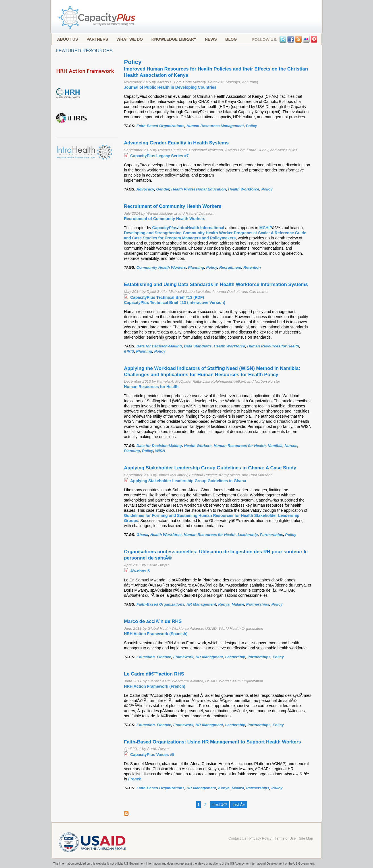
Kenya (224, 604)
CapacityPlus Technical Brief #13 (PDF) (167, 297)
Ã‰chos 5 (140, 571)
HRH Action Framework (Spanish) (156, 634)
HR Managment (209, 657)
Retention (252, 267)
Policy (251, 126)
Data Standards (198, 346)
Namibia (275, 446)
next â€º (220, 805)
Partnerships (271, 535)
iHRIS (129, 351)
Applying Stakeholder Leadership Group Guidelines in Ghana (188, 481)
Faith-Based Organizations (160, 126)
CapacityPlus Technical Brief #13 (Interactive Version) (175, 303)
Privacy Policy (260, 838)
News (211, 39)
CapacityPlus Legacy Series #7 (159, 156)
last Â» (239, 805)
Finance (164, 657)
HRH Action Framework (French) (155, 686)
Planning (196, 267)
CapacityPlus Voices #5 (152, 755)
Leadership (248, 535)
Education (146, 657)
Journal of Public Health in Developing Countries (170, 87)
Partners (97, 39)
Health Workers (198, 446)
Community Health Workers (161, 267)
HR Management (201, 604)
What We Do (130, 39)
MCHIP (266, 228)
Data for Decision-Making (159, 346)
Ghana (142, 535)
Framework (183, 657)
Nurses (291, 446)
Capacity (165, 228)
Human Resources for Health (273, 346)
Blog (231, 39)
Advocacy (145, 189)
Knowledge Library (174, 39)
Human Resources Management (215, 126)
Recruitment (230, 267)
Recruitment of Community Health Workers (165, 219)
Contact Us (237, 838)
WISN (160, 451)
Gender (163, 189)
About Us (68, 39)
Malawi (238, 604)
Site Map (306, 838)
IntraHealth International (201, 228)
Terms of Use (285, 838)
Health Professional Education (199, 189)
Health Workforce (244, 189)
